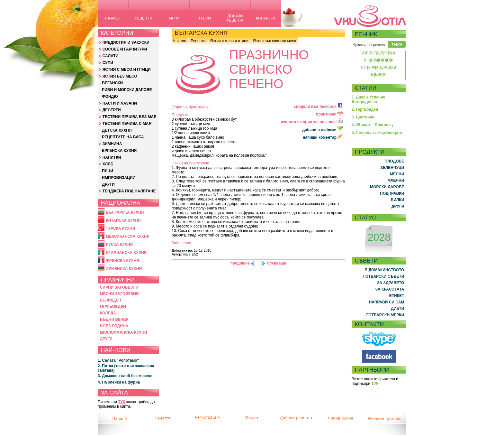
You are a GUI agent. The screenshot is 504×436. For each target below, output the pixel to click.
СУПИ (108, 63)
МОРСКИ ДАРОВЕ (387, 187)
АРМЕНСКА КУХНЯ (124, 269)
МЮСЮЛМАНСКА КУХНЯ (124, 332)
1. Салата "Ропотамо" (118, 360)
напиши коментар (323, 137)
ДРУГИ (108, 184)
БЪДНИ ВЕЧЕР (114, 320)
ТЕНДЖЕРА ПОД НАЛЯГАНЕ (129, 191)
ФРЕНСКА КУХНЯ (122, 261)
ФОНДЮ (110, 97)
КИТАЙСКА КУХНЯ (123, 220)
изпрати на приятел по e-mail (312, 122)
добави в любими (323, 130)
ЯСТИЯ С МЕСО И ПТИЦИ (127, 70)
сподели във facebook (318, 107)
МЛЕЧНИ (396, 181)
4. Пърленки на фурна (119, 382)
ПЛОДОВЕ (395, 161)
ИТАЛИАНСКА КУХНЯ (126, 253)
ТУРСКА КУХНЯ (120, 228)
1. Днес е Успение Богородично (368, 99)
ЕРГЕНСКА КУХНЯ (119, 151)
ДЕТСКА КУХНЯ (117, 130)
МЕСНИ (397, 174)
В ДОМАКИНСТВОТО (384, 270)
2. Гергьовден (365, 109)
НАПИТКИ (112, 157)
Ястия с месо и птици (229, 41)
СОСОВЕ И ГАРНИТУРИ (125, 49)
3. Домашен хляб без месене (125, 376)
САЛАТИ (111, 56)
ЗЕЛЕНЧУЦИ (392, 168)
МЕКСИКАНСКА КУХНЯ (128, 237)
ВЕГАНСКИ (112, 83)
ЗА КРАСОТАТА (390, 289)
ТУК (122, 402)
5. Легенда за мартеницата (377, 133)
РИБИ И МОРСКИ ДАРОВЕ (127, 90)
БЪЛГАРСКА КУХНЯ (125, 212)
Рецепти (198, 41)
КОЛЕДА (108, 313)
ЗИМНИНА (112, 144)
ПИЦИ (108, 171)
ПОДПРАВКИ (392, 193)
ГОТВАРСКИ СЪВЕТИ (384, 276)
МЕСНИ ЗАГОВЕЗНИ (119, 294)
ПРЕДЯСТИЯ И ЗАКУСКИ (126, 42)
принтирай (329, 114)
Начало (179, 41)
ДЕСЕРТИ (112, 110)
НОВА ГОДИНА (114, 326)
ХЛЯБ (108, 164)
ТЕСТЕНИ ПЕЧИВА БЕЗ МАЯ (130, 117)
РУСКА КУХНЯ (119, 245)
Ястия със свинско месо (274, 41)
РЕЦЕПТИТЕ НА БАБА (123, 137)
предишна (240, 263)
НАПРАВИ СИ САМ (387, 302)
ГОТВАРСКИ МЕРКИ (385, 315)
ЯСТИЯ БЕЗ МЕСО (120, 76)
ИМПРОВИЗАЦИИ (119, 178)
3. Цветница (363, 117)
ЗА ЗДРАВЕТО (391, 283)
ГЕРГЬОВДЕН (113, 307)
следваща (277, 263)
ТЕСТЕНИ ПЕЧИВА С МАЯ (127, 124)
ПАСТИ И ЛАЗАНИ (120, 103)
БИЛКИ (398, 200)
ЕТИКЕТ (397, 296)
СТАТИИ (366, 88)
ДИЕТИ (397, 309)
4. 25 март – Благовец (372, 125)
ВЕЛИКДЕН (111, 300)
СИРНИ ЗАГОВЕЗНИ (119, 287)
